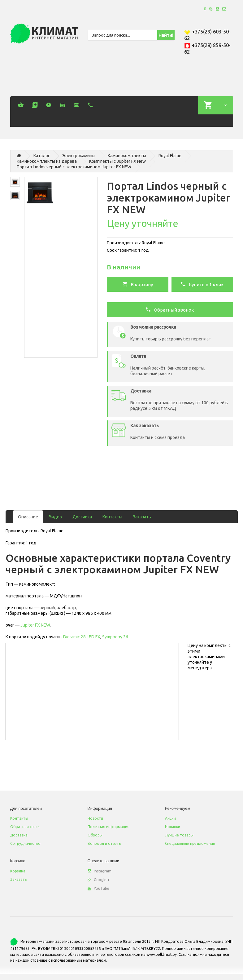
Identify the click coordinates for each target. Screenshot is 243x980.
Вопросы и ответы (105, 843)
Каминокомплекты (127, 156)
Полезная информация (108, 827)
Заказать (142, 517)
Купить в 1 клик (202, 284)
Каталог (42, 156)
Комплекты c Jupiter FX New (117, 161)
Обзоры (95, 835)
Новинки (173, 827)
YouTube (98, 888)
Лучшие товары (179, 835)
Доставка (82, 517)
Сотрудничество (25, 843)
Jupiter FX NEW (35, 625)
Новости (95, 818)
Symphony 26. (116, 637)
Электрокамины (79, 156)
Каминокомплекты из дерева (47, 161)
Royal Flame (170, 156)
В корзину (138, 284)
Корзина (18, 871)
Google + (99, 880)
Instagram (100, 871)
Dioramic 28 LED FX (81, 637)
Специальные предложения (190, 843)
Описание (28, 517)
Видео (55, 517)
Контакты (112, 517)
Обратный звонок (170, 309)
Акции (170, 818)
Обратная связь (25, 827)
